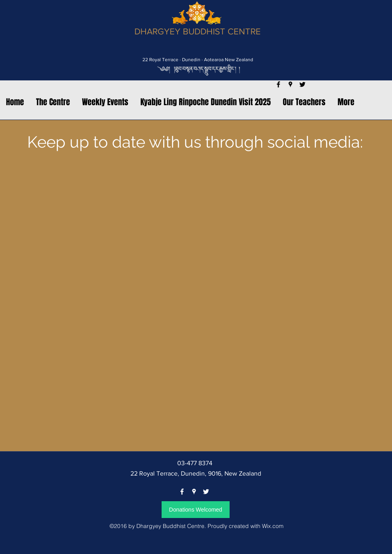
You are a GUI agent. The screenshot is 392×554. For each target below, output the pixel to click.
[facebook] (182, 492)
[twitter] (206, 492)
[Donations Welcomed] (196, 510)
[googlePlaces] (194, 492)
